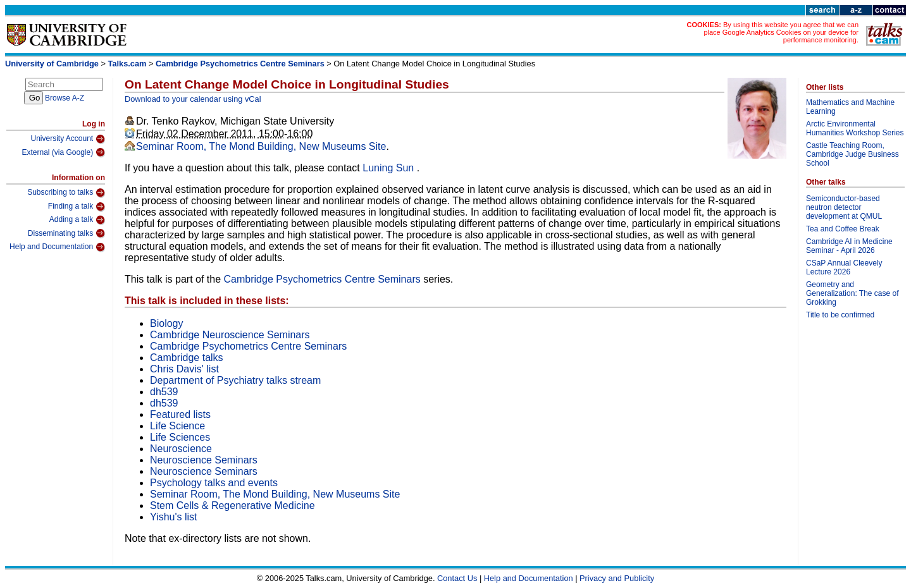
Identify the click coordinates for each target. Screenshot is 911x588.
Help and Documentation (57, 247)
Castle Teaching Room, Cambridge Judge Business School (852, 154)
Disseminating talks (66, 233)
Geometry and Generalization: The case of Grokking (852, 293)
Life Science (177, 426)
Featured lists (180, 414)
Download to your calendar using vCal (193, 99)
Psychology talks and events (214, 483)
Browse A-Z (65, 98)
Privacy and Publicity (617, 578)
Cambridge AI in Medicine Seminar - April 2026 (849, 246)
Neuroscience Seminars (204, 460)
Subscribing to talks (66, 193)
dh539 (164, 392)
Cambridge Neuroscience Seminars (230, 335)
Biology (166, 323)
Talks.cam (127, 64)
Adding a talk (77, 220)
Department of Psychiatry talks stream (235, 380)
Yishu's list (173, 517)
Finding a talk (77, 207)
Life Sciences (180, 437)
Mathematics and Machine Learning (850, 107)
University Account (68, 139)
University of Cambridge (52, 64)
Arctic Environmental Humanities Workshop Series (855, 128)
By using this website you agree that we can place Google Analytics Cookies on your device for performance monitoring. (781, 32)
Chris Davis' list (184, 369)
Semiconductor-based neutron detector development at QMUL (844, 207)
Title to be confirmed (840, 315)
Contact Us (457, 578)
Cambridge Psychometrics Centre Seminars (240, 64)
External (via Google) (63, 152)
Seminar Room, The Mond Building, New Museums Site (261, 146)
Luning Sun (389, 168)
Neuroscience (181, 449)
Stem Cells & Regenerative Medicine (232, 505)
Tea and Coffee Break (843, 229)
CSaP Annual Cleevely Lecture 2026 (844, 267)
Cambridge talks (187, 358)
